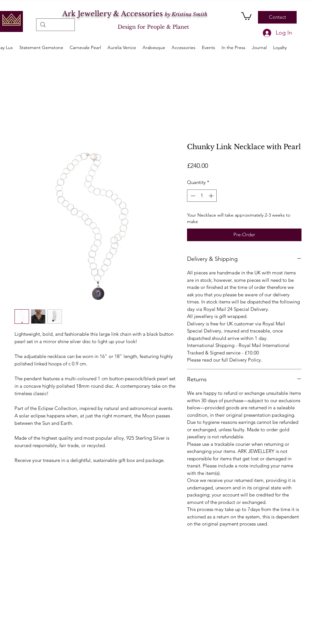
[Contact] (277, 17)
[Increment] (212, 196)
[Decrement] (192, 196)
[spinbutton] (202, 196)
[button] (246, 16)
